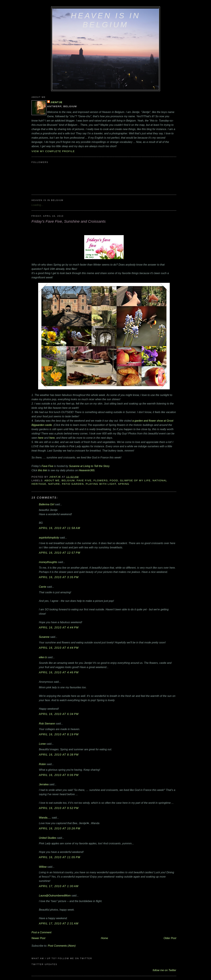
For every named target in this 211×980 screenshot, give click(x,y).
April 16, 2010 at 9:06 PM (59, 775)
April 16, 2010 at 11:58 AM (60, 528)
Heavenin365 (87, 470)
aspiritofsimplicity (49, 538)
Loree (42, 744)
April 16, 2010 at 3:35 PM (59, 577)
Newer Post (38, 938)
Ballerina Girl (47, 504)
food (114, 480)
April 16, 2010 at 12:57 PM (60, 553)
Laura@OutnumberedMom (55, 895)
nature (54, 484)
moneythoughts (48, 562)
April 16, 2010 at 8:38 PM (59, 755)
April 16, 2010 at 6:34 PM (59, 714)
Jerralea (44, 784)
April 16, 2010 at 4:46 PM (59, 672)
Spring (124, 484)
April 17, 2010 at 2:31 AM (59, 923)
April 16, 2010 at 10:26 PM (60, 828)
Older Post (170, 938)
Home (104, 938)
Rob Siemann (47, 723)
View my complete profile (53, 151)
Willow (43, 867)
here (41, 438)
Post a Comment (42, 932)
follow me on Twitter (164, 970)
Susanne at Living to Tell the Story (89, 466)
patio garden (73, 484)
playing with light (101, 484)
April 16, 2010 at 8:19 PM (59, 734)
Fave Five (47, 466)
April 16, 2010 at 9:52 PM (59, 808)
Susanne (44, 637)
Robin (42, 764)
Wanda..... (45, 818)
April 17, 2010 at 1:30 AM (59, 886)
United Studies (48, 838)
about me (52, 480)
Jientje (56, 102)
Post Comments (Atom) (62, 946)
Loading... (37, 205)
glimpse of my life (135, 480)
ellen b (43, 657)
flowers (101, 480)
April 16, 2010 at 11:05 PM (60, 857)
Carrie (43, 587)
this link (42, 470)
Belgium (68, 480)
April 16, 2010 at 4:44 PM (59, 627)
